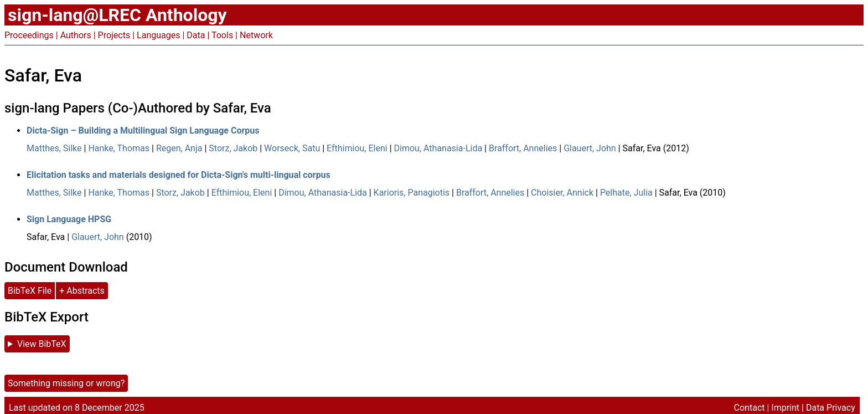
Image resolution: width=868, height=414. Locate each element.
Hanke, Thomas (119, 148)
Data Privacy (831, 408)
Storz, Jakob (233, 148)
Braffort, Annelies (523, 148)
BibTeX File (30, 291)
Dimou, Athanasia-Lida (438, 148)
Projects (114, 35)
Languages (158, 35)
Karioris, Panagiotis (412, 193)
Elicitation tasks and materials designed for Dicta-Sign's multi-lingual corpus (179, 175)
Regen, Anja (179, 148)
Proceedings (29, 35)
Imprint (785, 408)
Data (196, 35)
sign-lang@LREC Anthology (117, 15)
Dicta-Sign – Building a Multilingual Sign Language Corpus (143, 131)
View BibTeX (42, 344)
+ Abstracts (82, 291)
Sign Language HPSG (69, 219)
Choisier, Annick (562, 193)
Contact (750, 408)
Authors (76, 35)
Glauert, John (590, 148)
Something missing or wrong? (66, 383)
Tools (222, 35)
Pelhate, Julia (626, 193)
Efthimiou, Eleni (357, 148)
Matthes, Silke (54, 148)
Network (256, 35)
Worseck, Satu (292, 148)
